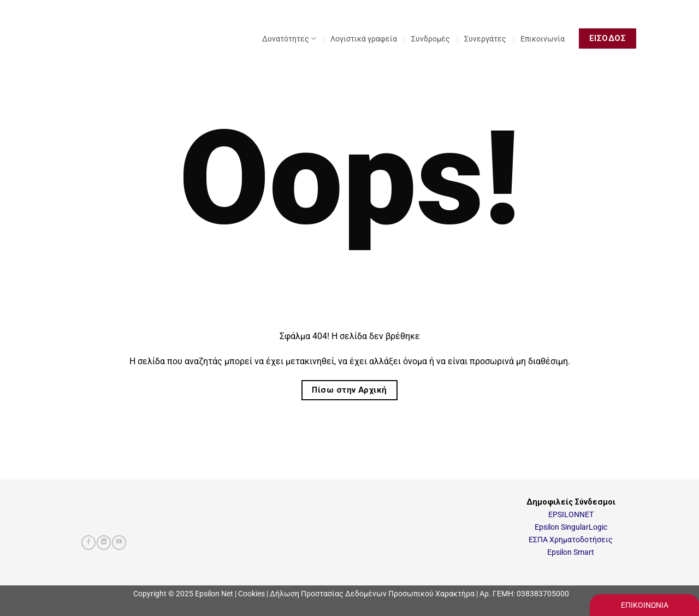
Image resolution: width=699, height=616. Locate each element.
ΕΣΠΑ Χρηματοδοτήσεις (571, 540)
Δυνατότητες (289, 38)
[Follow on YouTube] (119, 543)
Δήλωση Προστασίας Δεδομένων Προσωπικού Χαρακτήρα (372, 594)
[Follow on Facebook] (88, 543)
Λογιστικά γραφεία (364, 39)
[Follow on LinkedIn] (104, 543)
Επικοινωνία (543, 39)
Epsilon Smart (571, 552)
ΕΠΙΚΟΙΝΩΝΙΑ (645, 605)
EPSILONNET (571, 515)
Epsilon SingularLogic (571, 527)
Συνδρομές (431, 39)
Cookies (251, 594)
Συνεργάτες (485, 39)
